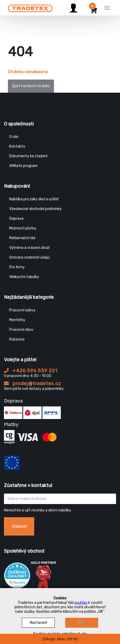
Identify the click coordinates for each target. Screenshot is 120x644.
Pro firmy (17, 267)
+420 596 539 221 (31, 371)
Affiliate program (23, 166)
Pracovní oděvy (22, 310)
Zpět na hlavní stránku (31, 86)
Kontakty (17, 146)
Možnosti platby (23, 228)
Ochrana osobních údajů (29, 257)
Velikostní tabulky (24, 277)
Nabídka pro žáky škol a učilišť (34, 199)
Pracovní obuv (21, 330)
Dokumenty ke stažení (28, 156)
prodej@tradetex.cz (32, 384)
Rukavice (17, 339)
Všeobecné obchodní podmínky (36, 209)
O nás (14, 137)
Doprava (16, 219)
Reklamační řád (22, 238)
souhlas (81, 603)
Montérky (17, 320)
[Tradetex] (30, 7)
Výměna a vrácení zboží (29, 248)
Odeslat (19, 526)
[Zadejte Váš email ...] (60, 499)
